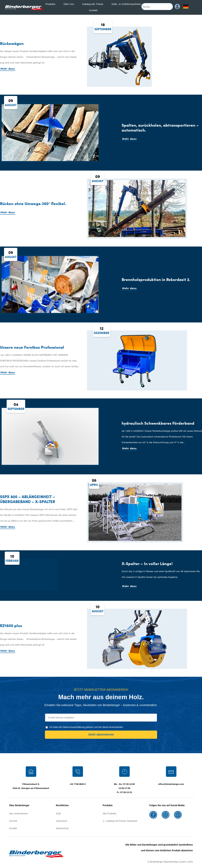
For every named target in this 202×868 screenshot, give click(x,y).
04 (16, 406)
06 (94, 482)
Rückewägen (12, 43)
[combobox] (157, 7)
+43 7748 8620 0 (78, 784)
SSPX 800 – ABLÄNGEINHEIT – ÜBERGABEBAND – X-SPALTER (28, 499)
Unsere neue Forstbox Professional (32, 347)
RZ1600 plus (11, 625)
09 (11, 102)
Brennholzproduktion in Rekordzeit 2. (156, 279)
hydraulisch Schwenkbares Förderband (158, 423)
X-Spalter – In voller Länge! (147, 563)
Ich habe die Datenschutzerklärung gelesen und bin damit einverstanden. (86, 727)
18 (103, 26)
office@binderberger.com (171, 784)
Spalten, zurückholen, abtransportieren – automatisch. (160, 127)
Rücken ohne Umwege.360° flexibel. (33, 203)
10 (12, 558)
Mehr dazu (8, 69)
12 (102, 330)
